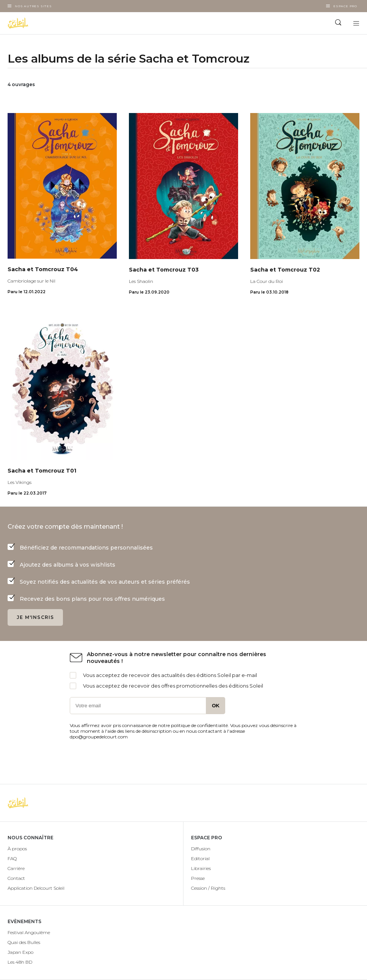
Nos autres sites (33, 6)
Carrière (16, 868)
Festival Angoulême (29, 932)
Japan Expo (20, 952)
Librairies (201, 868)
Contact (16, 878)
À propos (17, 849)
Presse (198, 878)
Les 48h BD (20, 962)
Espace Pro (345, 6)
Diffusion (201, 849)
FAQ (12, 858)
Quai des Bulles (24, 942)
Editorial (200, 858)
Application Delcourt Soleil (36, 888)
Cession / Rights (208, 888)
